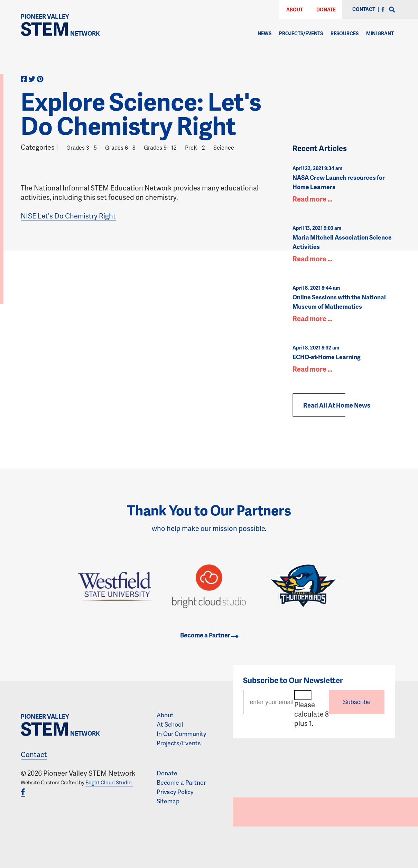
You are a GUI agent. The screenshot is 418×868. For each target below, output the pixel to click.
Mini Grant (380, 33)
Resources (345, 33)
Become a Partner (209, 635)
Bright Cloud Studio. (109, 782)
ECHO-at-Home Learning (327, 357)
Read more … (312, 199)
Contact (34, 754)
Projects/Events (301, 33)
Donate (326, 10)
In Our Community (181, 734)
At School (170, 724)
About (295, 10)
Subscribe (357, 702)
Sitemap (168, 801)
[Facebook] (383, 9)
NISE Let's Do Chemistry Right (68, 216)
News (264, 33)
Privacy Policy (175, 792)
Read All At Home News (337, 405)
